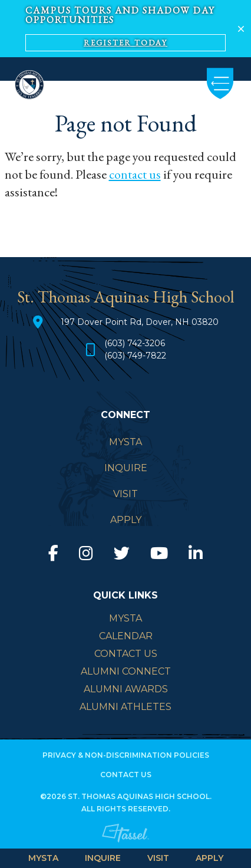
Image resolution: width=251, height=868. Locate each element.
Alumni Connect (126, 671)
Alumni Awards (126, 689)
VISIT (158, 858)
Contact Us (126, 654)
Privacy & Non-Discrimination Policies (126, 755)
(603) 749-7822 (135, 356)
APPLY (209, 858)
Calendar (126, 636)
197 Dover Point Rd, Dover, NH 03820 (140, 322)
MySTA (43, 858)
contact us (135, 174)
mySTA (125, 618)
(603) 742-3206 (135, 343)
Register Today (125, 43)
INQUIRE (103, 858)
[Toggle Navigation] (220, 83)
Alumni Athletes (125, 707)
